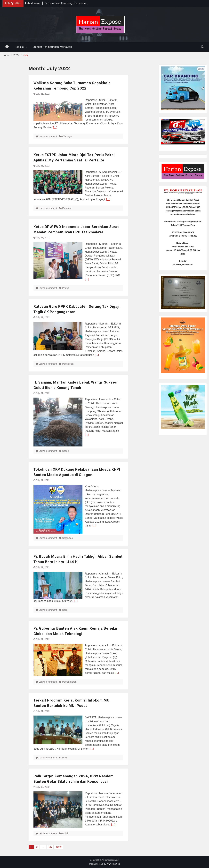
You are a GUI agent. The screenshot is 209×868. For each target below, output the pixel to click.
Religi (65, 610)
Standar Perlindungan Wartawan (52, 47)
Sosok (65, 451)
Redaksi (20, 47)
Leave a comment (48, 136)
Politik (65, 833)
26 (50, 847)
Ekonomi (67, 208)
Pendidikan (68, 364)
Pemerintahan (69, 682)
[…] (55, 127)
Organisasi (68, 538)
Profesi (66, 288)
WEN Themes (113, 864)
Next (59, 847)
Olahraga (67, 136)
